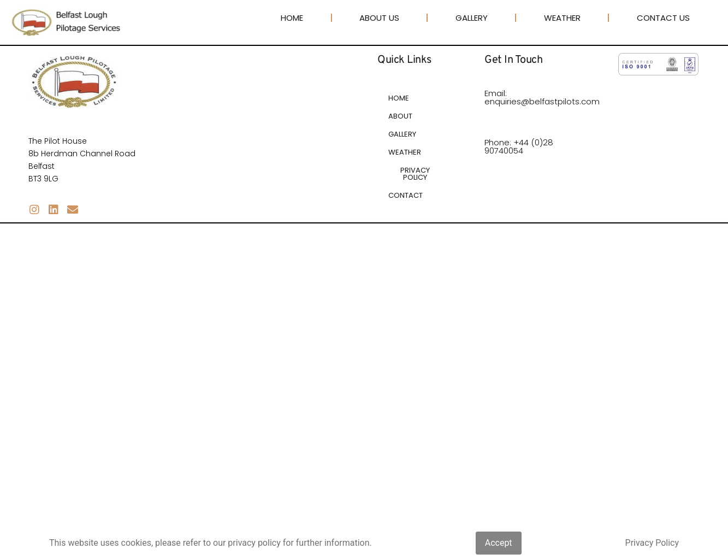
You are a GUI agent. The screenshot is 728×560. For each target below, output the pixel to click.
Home (292, 18)
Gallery (472, 18)
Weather (562, 18)
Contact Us (663, 18)
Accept (499, 543)
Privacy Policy (652, 543)
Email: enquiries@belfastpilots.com (542, 97)
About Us (379, 18)
